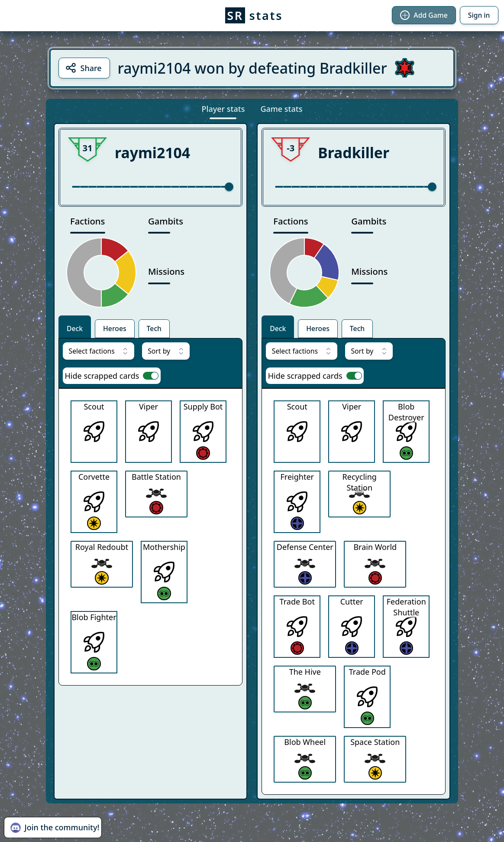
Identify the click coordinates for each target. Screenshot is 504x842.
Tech (154, 328)
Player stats (223, 109)
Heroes (115, 328)
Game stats (281, 109)
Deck (75, 328)
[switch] (151, 376)
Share (83, 68)
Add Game (424, 15)
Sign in (479, 15)
